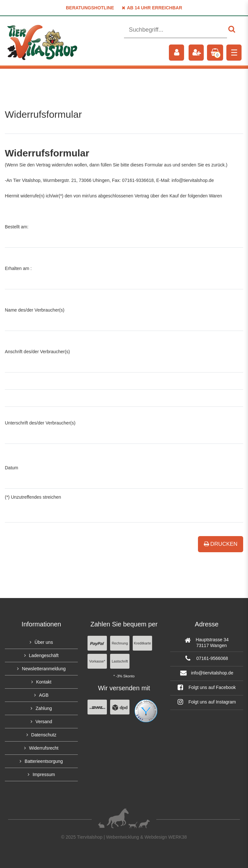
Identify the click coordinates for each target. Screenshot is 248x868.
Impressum (44, 774)
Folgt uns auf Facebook (207, 687)
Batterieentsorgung (44, 761)
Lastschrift (120, 661)
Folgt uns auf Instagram (207, 702)
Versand (44, 722)
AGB (44, 695)
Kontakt (44, 682)
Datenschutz (44, 735)
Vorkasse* (97, 661)
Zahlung (44, 708)
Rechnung (120, 643)
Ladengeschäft (44, 655)
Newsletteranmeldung (44, 669)
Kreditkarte (142, 643)
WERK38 (178, 837)
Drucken (221, 544)
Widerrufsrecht (44, 748)
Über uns (44, 642)
